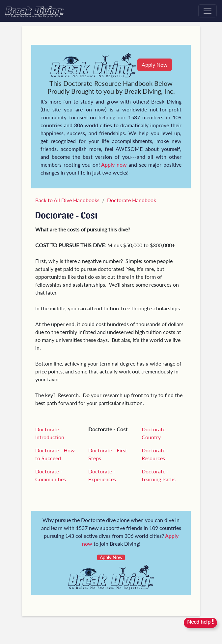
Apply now (114, 165)
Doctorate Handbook (132, 200)
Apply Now (155, 65)
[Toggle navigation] (208, 11)
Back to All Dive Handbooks (67, 200)
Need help (200, 621)
